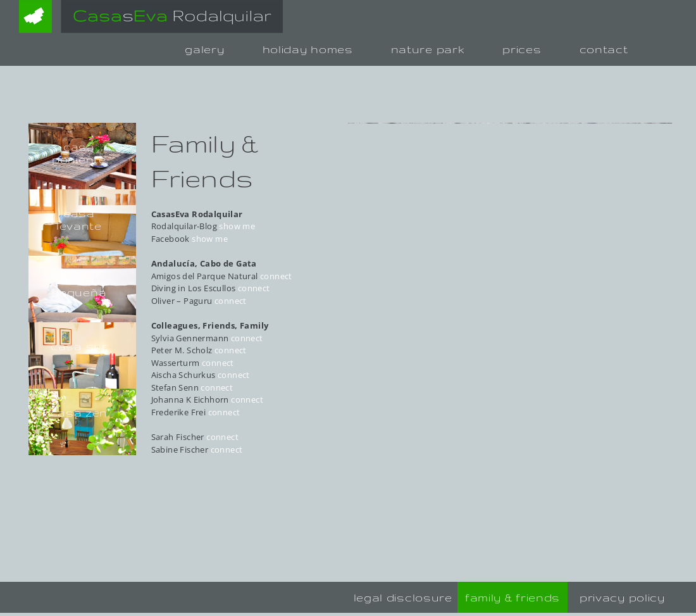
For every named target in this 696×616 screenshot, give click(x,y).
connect (276, 276)
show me (237, 226)
